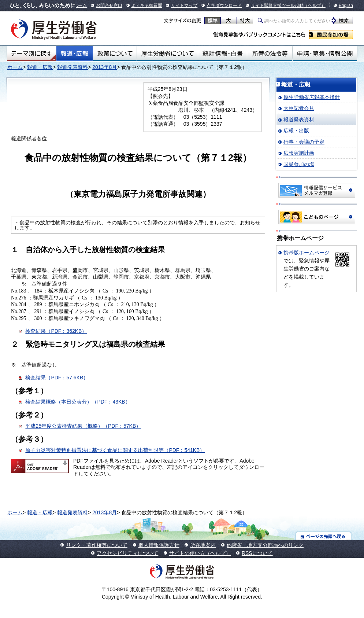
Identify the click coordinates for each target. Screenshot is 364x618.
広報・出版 (296, 130)
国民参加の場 (331, 35)
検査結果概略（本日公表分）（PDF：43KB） (78, 402)
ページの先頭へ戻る (324, 536)
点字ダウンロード (224, 5)
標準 (213, 21)
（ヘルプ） (315, 5)
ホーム (80, 5)
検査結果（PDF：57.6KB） (57, 378)
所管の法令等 (270, 54)
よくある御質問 (147, 5)
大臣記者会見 (299, 108)
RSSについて (257, 553)
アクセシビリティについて (127, 553)
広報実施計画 (299, 153)
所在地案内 (203, 545)
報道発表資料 (73, 67)
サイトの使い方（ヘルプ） (200, 553)
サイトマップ (184, 5)
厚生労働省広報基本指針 (312, 97)
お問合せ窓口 (109, 5)
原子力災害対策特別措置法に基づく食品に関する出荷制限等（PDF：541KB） (115, 450)
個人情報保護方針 (159, 545)
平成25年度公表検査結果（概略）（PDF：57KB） (83, 426)
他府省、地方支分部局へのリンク (265, 545)
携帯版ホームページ (307, 253)
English (346, 5)
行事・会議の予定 (304, 142)
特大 (245, 21)
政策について (115, 54)
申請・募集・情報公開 (325, 54)
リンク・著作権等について (97, 545)
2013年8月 (105, 67)
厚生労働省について (167, 54)
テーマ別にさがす (31, 54)
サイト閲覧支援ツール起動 (277, 5)
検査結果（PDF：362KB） (56, 331)
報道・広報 (75, 54)
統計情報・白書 (222, 54)
